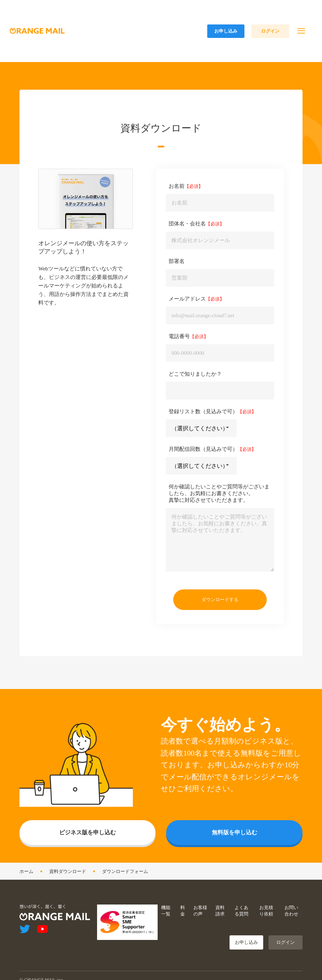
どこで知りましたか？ (195, 398)
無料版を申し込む (235, 856)
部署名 (177, 285)
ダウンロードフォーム (125, 895)
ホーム (26, 895)
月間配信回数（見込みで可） (203, 473)
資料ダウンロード (68, 895)
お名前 (177, 210)
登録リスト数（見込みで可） (203, 436)
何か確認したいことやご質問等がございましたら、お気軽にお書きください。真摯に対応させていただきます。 (219, 517)
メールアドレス (187, 323)
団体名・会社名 (187, 248)
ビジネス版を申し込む (87, 856)
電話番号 (179, 360)
